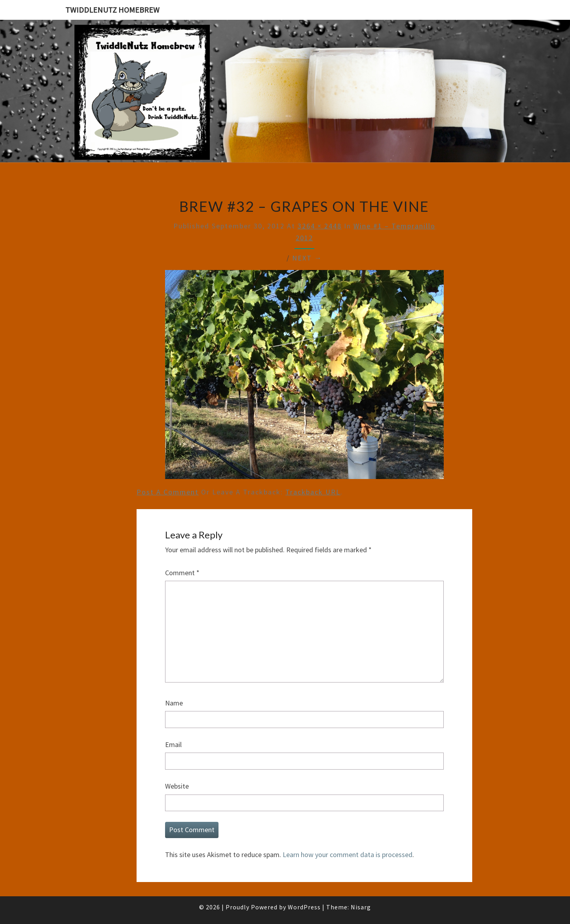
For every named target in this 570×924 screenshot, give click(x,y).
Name (174, 703)
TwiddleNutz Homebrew (112, 10)
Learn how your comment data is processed (348, 855)
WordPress (304, 907)
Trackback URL (313, 492)
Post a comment (168, 492)
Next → (307, 258)
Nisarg (361, 907)
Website (177, 786)
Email (173, 744)
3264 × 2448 (320, 226)
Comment (182, 573)
